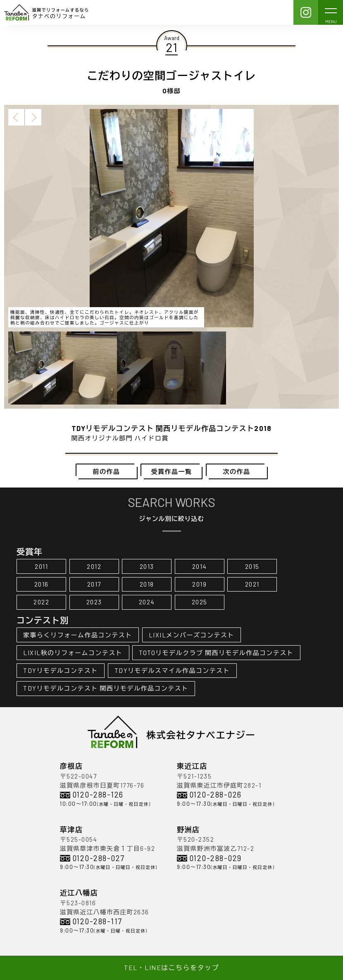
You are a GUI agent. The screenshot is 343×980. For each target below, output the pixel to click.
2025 (200, 602)
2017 (94, 584)
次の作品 (237, 471)
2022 (41, 602)
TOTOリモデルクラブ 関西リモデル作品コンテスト (216, 653)
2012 (94, 566)
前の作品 (107, 471)
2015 (252, 566)
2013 (147, 566)
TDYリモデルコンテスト (61, 670)
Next (33, 117)
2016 (42, 584)
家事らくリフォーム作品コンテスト (78, 635)
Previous (17, 117)
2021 (252, 584)
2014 (200, 566)
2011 (41, 566)
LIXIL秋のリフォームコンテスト (73, 653)
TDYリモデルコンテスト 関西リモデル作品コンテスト (106, 688)
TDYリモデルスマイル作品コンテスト (172, 670)
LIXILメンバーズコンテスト (192, 635)
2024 (147, 602)
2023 (94, 602)
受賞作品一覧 (172, 471)
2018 (147, 584)
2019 (199, 584)
